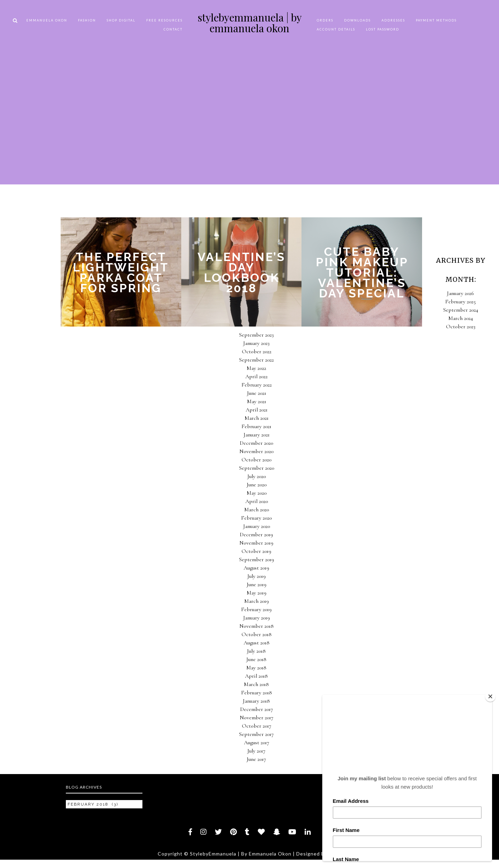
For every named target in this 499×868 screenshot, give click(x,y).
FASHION (87, 20)
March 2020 (257, 510)
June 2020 (257, 485)
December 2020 (256, 443)
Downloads (357, 20)
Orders (325, 20)
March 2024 (461, 318)
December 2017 (257, 709)
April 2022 (256, 376)
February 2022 (257, 385)
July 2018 (256, 651)
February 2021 (256, 426)
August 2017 (257, 743)
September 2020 (257, 468)
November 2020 (256, 451)
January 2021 (257, 435)
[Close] (490, 696)
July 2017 (256, 751)
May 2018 (256, 668)
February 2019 (256, 609)
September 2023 (256, 335)
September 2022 (256, 360)
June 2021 (257, 393)
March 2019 (257, 601)
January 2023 (256, 343)
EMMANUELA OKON (47, 20)
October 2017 (257, 726)
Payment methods (436, 20)
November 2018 (257, 626)
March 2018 (256, 684)
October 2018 (257, 634)
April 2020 (257, 501)
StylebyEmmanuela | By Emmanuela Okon (250, 23)
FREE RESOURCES (164, 20)
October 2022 (257, 351)
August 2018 (257, 643)
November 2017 (257, 718)
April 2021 (257, 410)
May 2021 (257, 401)
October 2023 (461, 327)
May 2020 (257, 493)
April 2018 (256, 676)
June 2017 (256, 759)
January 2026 (461, 293)
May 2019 (257, 593)
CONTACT (173, 29)
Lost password (383, 29)
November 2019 (256, 543)
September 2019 (257, 559)
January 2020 (257, 526)
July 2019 (257, 576)
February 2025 (461, 302)
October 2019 (256, 551)
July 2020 (257, 476)
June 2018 (256, 659)
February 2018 (257, 693)
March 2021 (257, 418)
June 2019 (257, 584)
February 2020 (256, 518)
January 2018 (256, 701)
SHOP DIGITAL (121, 20)
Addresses (393, 20)
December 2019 (256, 535)
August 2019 (256, 568)
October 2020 (256, 460)
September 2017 (256, 734)
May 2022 (256, 368)
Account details (336, 29)
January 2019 (257, 618)
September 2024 (461, 310)
